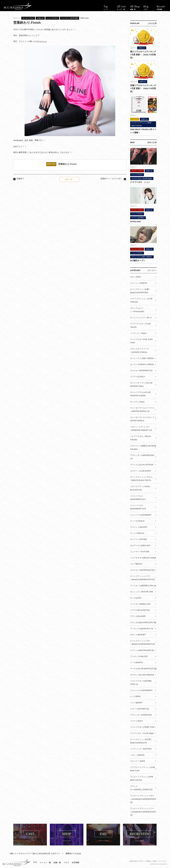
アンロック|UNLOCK (139, 656)
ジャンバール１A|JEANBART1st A (138, 497)
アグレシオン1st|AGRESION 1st (142, 456)
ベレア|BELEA (136, 563)
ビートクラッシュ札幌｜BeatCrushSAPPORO (140, 291)
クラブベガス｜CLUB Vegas (142, 178)
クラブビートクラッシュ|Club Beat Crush (143, 768)
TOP (35, 862)
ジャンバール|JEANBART (141, 514)
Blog (149, 8)
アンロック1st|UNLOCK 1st (142, 628)
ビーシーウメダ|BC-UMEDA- (142, 257)
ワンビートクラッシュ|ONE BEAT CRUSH (141, 124)
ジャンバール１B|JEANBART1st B (138, 507)
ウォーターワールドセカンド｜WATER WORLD (143, 419)
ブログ (66, 862)
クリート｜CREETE (139, 283)
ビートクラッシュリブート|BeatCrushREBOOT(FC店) (142, 577)
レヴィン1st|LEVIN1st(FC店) (142, 650)
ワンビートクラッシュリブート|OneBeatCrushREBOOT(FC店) (143, 811)
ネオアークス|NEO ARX (140, 545)
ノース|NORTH (136, 662)
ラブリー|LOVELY (138, 217)
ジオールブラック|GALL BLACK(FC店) (140, 488)
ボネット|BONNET (138, 634)
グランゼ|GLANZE (138, 616)
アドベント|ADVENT (139, 527)
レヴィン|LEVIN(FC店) (140, 708)
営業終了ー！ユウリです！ (112, 179)
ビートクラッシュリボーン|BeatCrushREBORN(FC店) (143, 642)
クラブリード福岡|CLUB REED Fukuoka (143, 447)
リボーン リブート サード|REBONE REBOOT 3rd (141, 428)
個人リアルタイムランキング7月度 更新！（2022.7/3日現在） (143, 55)
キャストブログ (28, 18)
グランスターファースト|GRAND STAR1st (139, 350)
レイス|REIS (135, 696)
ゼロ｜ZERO (136, 277)
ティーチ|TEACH (137, 520)
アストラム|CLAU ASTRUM (142, 464)
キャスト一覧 (45, 862)
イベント (135, 119)
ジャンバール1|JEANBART (141, 690)
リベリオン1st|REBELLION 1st (143, 585)
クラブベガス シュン (140, 182)
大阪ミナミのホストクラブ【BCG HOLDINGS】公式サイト (35, 853)
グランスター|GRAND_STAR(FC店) (141, 787)
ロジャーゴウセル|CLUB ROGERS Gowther (140, 393)
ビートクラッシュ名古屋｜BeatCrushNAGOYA (141, 740)
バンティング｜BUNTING (141, 748)
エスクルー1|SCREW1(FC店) (142, 570)
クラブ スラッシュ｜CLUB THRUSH (141, 300)
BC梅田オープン (138, 260)
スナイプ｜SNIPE (138, 760)
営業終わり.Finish (67, 164)
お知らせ (40, 18)
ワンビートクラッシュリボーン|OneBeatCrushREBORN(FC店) (143, 798)
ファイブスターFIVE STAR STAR (141, 341)
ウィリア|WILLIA (137, 533)
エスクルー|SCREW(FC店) (141, 370)
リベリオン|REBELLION (140, 603)
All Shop (136, 8)
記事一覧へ (69, 179)
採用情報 (76, 862)
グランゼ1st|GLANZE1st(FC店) (143, 622)
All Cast (122, 8)
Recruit (162, 8)
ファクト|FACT (136, 720)
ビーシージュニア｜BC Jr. (141, 317)
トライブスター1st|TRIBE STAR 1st (141, 682)
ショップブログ (52, 18)
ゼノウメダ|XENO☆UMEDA (142, 364)
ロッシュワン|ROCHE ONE (142, 591)
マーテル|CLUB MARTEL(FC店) (143, 668)
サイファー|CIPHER (139, 539)
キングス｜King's (137, 401)
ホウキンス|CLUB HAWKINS (142, 674)
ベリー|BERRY (136, 702)
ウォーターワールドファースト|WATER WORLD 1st (142, 409)
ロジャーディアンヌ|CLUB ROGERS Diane (141, 384)
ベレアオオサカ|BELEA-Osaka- (143, 557)
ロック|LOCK (136, 597)
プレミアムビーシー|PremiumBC (137, 309)
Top (109, 8)
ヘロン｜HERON (137, 754)
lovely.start (135, 221)
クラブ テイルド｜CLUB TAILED (140, 325)
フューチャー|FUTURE (70, 18)
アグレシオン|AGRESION (141, 714)
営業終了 (20, 179)
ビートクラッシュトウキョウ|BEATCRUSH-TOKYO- (141, 478)
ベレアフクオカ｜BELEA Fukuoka (141, 438)
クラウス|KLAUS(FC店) (140, 610)
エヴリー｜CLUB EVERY (141, 470)
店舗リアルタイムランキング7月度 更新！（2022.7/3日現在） (143, 88)
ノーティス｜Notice (138, 333)
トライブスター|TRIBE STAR (142, 727)
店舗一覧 (57, 862)
